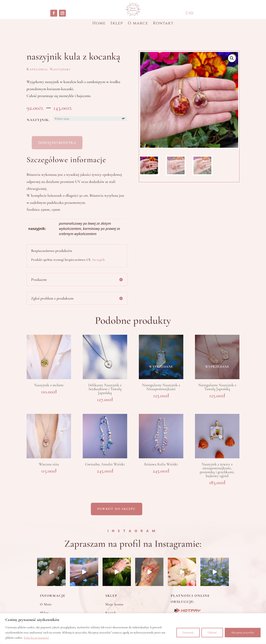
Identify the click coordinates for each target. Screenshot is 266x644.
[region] (133, 629)
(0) (189, 13)
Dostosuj (188, 632)
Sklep (117, 24)
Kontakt (163, 24)
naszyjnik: (38, 120)
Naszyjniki (60, 69)
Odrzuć (212, 632)
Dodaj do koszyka (57, 143)
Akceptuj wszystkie (243, 632)
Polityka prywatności (36, 638)
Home (99, 24)
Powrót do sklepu (95, 509)
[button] (232, 58)
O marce (138, 24)
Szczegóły (99, 260)
